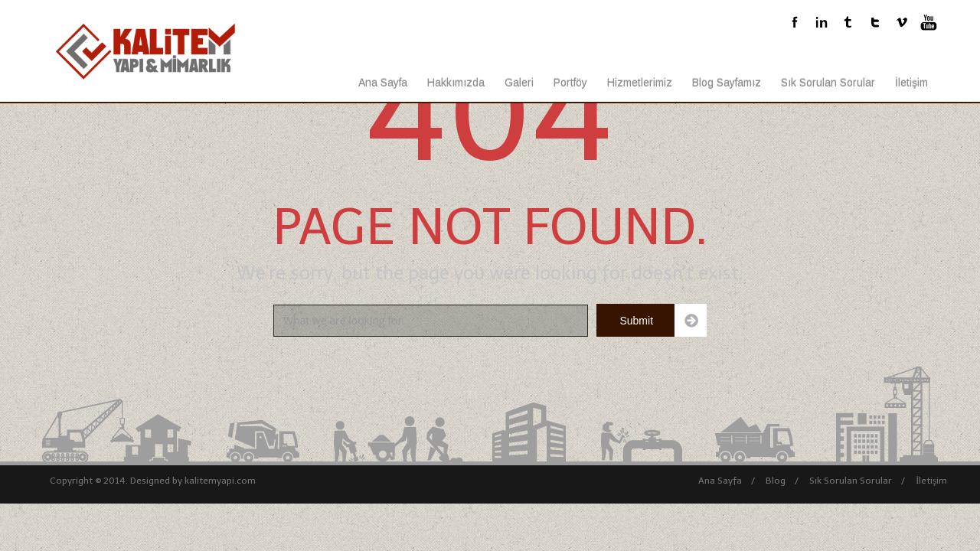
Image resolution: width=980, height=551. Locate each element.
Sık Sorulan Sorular (828, 83)
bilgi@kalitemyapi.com (557, 23)
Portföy (570, 83)
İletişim (911, 83)
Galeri (519, 83)
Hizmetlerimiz (640, 83)
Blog (776, 481)
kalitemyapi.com (220, 481)
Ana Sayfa (383, 83)
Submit (636, 321)
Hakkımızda (456, 83)
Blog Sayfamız (727, 83)
